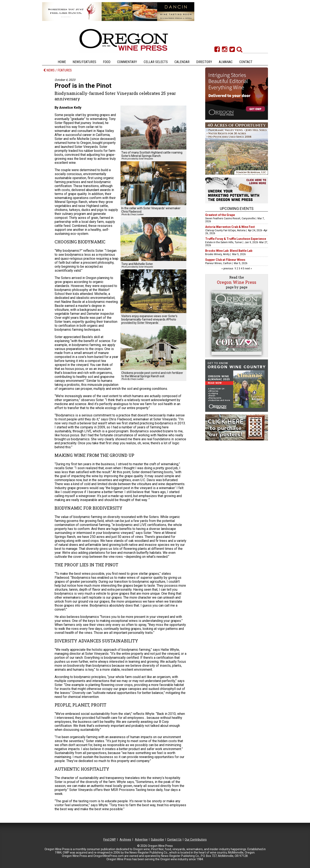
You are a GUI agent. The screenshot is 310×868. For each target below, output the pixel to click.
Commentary (127, 62)
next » (248, 269)
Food (107, 62)
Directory (204, 62)
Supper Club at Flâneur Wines (225, 260)
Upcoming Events (237, 209)
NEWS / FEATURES (58, 70)
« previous (228, 269)
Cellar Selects (156, 62)
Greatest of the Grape (220, 215)
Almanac (226, 62)
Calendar (182, 62)
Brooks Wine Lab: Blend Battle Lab (229, 251)
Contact (246, 62)
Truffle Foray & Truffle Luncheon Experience (236, 239)
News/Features (84, 62)
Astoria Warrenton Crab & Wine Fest (230, 227)
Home (62, 62)
